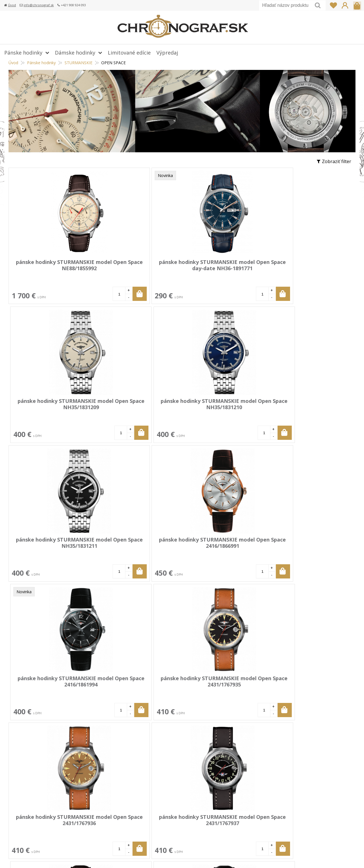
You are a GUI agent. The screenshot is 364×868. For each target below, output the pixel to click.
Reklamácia (140, 807)
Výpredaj (167, 53)
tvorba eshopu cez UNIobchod (238, 856)
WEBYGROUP (326, 856)
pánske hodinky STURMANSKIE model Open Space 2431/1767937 (135, 545)
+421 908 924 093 (278, 782)
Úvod (12, 5)
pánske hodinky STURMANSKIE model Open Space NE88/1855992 (50, 268)
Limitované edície (129, 53)
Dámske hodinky (75, 53)
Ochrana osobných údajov (156, 823)
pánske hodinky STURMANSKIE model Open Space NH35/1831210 (305, 268)
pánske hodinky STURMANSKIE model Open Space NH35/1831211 (50, 407)
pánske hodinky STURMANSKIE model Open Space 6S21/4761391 (220, 545)
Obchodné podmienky (152, 815)
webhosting (279, 856)
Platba (135, 782)
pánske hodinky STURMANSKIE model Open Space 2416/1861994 (220, 407)
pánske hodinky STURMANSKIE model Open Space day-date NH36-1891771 (135, 268)
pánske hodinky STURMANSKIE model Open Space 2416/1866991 (135, 407)
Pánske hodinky (41, 63)
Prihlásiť (345, 5)
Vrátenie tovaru (145, 798)
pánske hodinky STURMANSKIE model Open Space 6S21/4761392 (305, 545)
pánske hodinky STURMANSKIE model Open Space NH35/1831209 (220, 268)
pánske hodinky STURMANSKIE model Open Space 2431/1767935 (305, 407)
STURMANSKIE (78, 63)
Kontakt (137, 831)
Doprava (138, 790)
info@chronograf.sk (39, 5)
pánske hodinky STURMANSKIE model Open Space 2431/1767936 (50, 545)
